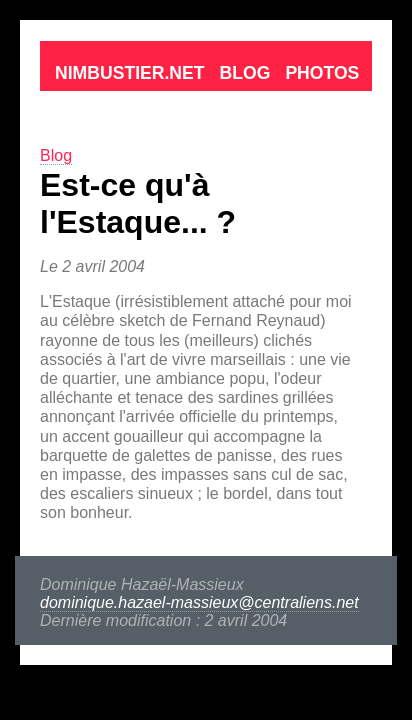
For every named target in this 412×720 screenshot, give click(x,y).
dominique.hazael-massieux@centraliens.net (164, 393)
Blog (173, 31)
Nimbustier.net (76, 31)
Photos (239, 31)
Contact (319, 31)
